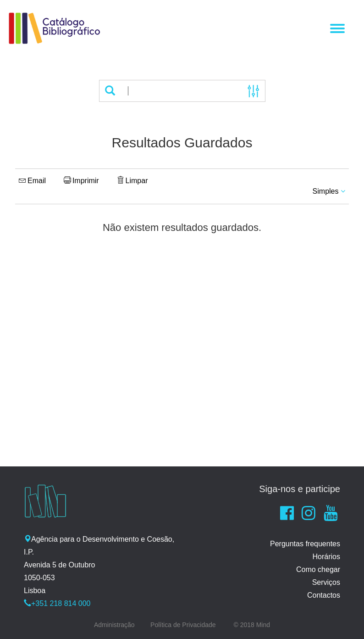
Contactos (324, 595)
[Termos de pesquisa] (181, 91)
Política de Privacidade (183, 625)
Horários (326, 557)
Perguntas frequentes (305, 544)
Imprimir (81, 181)
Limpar (132, 181)
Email (32, 181)
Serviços (326, 582)
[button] (110, 91)
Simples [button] (329, 191)
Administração (114, 625)
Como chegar (318, 569)
